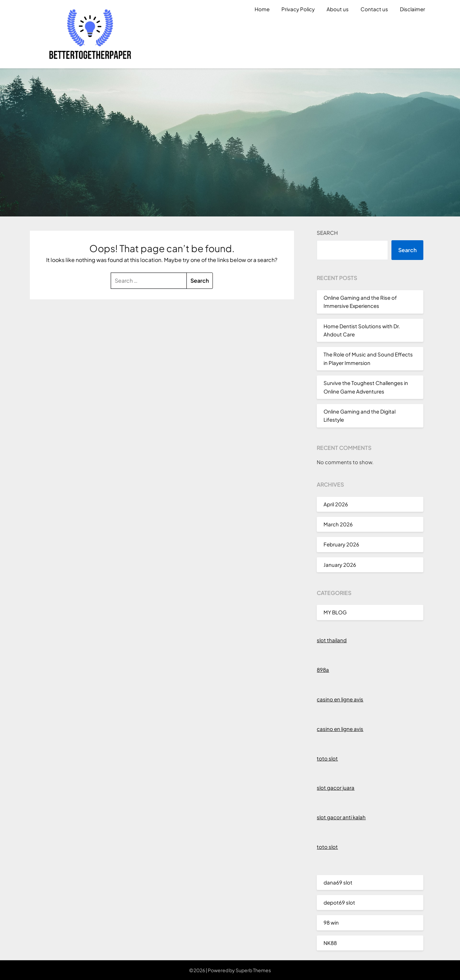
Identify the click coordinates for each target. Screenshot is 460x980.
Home (262, 9)
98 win (331, 922)
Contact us (374, 9)
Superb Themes (253, 970)
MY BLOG (335, 612)
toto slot (327, 758)
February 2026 (341, 544)
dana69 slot (338, 882)
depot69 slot (339, 902)
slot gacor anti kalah (341, 817)
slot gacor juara (336, 787)
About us (338, 9)
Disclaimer (412, 9)
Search (327, 233)
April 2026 (336, 504)
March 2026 (338, 524)
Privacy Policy (298, 9)
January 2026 (340, 565)
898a (323, 670)
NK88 (330, 943)
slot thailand (332, 640)
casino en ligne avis (340, 699)
